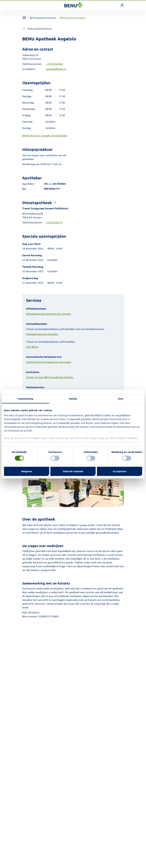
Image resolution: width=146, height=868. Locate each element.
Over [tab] (121, 399)
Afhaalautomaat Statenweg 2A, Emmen (48, 314)
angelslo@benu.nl (56, 69)
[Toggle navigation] (25, 5)
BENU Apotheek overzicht (43, 18)
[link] (122, 5)
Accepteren (120, 471)
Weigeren (27, 471)
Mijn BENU (32, 347)
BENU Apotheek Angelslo (73, 18)
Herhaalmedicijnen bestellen (42, 334)
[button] (55, 203)
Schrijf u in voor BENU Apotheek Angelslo (50, 377)
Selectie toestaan (73, 471)
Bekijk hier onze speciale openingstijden (45, 135)
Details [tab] (73, 399)
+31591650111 (54, 222)
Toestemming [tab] (25, 399)
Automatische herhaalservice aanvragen (49, 362)
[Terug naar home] (24, 17)
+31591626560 (54, 64)
